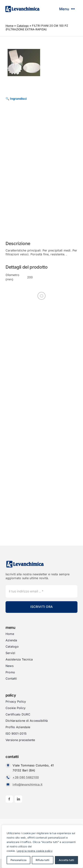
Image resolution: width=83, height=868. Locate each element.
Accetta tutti (66, 860)
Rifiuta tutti (43, 860)
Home (10, 26)
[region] (42, 846)
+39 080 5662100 (26, 777)
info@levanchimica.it (27, 784)
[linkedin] (18, 799)
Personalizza (18, 860)
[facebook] (9, 799)
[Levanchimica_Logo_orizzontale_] (22, 7)
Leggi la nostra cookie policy (35, 851)
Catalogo (23, 26)
